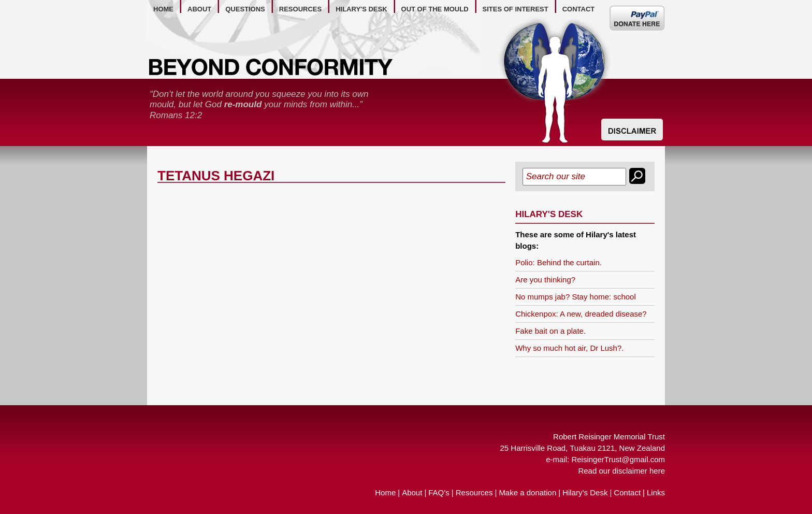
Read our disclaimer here (621, 471)
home (163, 9)
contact (579, 9)
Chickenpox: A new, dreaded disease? (581, 314)
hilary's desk (361, 9)
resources (300, 9)
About (412, 492)
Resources (474, 492)
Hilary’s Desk (585, 492)
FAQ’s (439, 492)
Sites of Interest (516, 9)
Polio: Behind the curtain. (559, 262)
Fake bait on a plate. (550, 331)
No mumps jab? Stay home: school (576, 297)
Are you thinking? (545, 280)
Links (656, 492)
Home (385, 492)
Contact (627, 492)
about (199, 9)
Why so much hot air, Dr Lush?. (569, 348)
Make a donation (527, 492)
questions (245, 9)
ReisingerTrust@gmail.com (618, 459)
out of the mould (435, 9)
